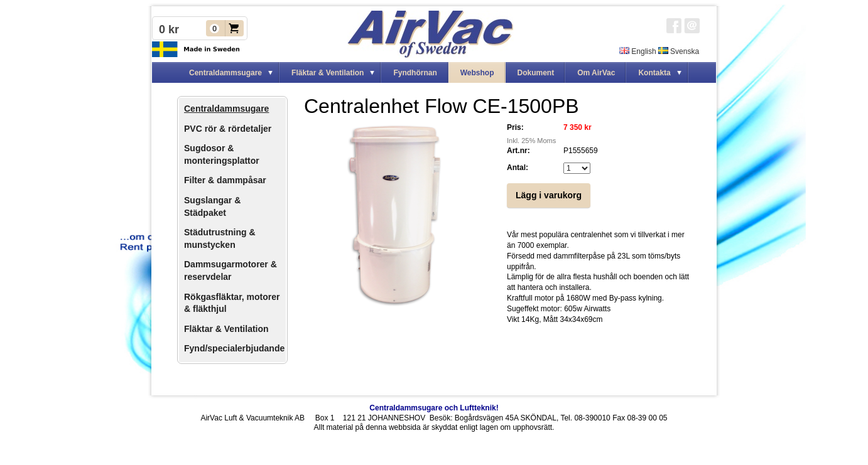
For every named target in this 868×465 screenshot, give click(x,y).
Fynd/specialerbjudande (234, 348)
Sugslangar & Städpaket (212, 206)
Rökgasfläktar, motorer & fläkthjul (232, 303)
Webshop (477, 73)
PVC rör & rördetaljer (228, 129)
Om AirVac (596, 73)
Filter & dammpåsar (225, 180)
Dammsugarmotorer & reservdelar (231, 270)
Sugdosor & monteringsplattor (222, 154)
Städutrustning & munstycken (220, 238)
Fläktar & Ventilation (226, 329)
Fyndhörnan (415, 73)
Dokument (536, 73)
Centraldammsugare (226, 109)
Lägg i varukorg (549, 195)
